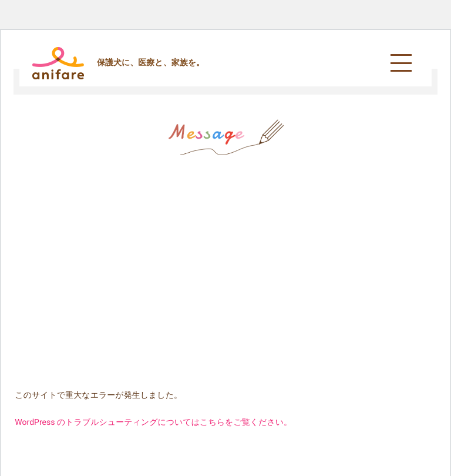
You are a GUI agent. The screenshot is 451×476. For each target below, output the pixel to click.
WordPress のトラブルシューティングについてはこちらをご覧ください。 (153, 423)
